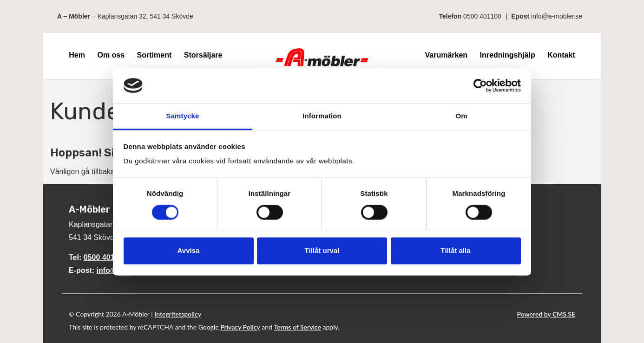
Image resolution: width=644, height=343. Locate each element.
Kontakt (561, 55)
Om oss (111, 55)
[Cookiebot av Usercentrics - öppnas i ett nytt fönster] (480, 85)
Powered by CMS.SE (546, 314)
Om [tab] (461, 116)
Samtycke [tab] (183, 116)
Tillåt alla (456, 251)
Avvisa (189, 251)
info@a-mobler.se (557, 16)
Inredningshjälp (508, 55)
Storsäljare (203, 55)
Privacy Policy (240, 327)
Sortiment (154, 55)
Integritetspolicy (178, 314)
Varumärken (446, 55)
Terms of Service (297, 327)
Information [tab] (322, 116)
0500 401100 (482, 16)
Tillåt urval (322, 251)
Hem (77, 55)
